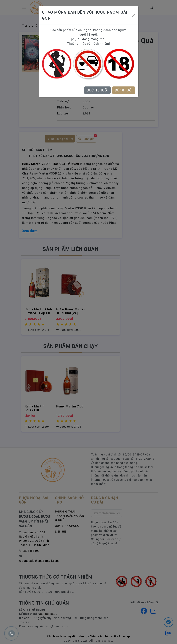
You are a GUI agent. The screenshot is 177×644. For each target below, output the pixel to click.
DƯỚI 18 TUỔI (97, 90)
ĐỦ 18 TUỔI (124, 90)
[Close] (134, 15)
